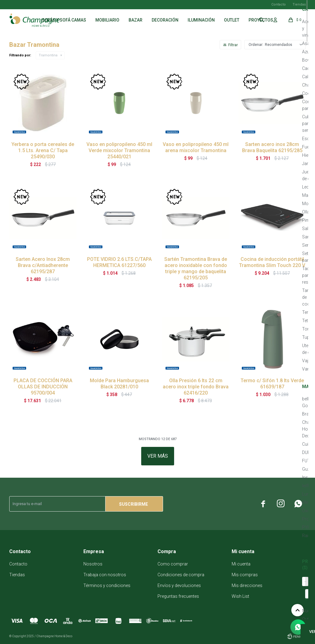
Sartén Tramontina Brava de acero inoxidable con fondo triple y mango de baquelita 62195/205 (196, 268)
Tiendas (299, 4)
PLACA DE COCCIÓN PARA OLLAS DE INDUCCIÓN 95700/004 (43, 387)
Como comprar (173, 564)
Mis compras (245, 575)
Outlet (232, 20)
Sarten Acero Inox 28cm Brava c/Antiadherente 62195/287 (43, 265)
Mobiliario (107, 20)
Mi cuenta (241, 564)
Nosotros (93, 564)
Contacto (279, 4)
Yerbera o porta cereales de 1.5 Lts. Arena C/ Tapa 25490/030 (43, 150)
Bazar (136, 20)
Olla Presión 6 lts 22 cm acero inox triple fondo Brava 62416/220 (196, 387)
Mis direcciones (247, 585)
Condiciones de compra (181, 575)
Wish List (240, 596)
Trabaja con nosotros (105, 575)
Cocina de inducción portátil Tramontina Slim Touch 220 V (272, 262)
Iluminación (201, 20)
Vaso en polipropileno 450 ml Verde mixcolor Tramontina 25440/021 (119, 150)
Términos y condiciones (107, 585)
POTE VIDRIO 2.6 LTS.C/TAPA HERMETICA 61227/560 (119, 262)
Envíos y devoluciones (179, 585)
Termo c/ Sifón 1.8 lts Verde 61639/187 (272, 384)
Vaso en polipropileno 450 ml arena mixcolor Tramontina (196, 147)
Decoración (165, 20)
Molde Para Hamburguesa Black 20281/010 (119, 384)
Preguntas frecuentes (178, 596)
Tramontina (48, 55)
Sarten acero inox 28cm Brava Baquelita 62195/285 (272, 147)
